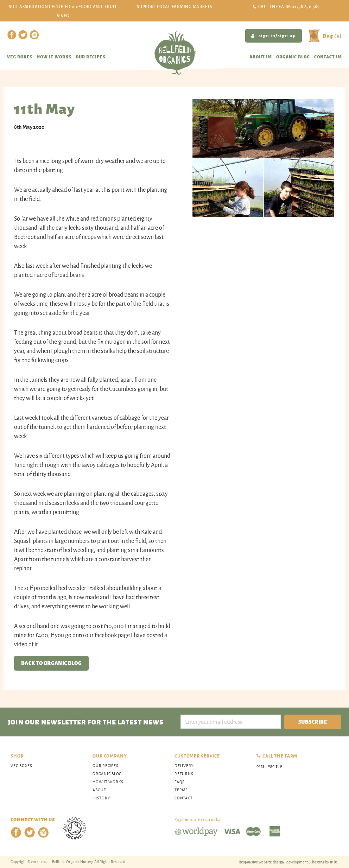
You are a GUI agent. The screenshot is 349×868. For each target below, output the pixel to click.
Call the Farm (289, 7)
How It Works (108, 782)
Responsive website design (262, 862)
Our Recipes (105, 765)
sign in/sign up (274, 35)
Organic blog (293, 56)
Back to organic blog (51, 663)
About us (261, 56)
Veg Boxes (20, 56)
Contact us (328, 56)
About (99, 790)
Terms (181, 790)
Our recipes (91, 56)
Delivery (184, 765)
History (101, 798)
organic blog (107, 774)
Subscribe (313, 721)
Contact (183, 798)
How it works (54, 56)
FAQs (180, 782)
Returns (184, 774)
